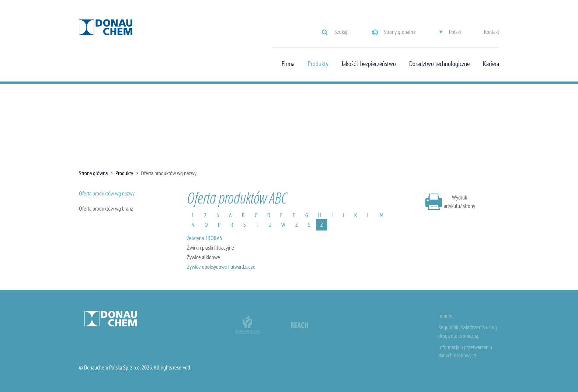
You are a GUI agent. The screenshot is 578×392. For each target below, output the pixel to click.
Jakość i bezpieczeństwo (369, 64)
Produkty (318, 64)
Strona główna (93, 173)
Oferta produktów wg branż (106, 208)
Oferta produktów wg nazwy (107, 193)
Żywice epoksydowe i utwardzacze (221, 267)
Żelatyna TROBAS (205, 238)
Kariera (491, 64)
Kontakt (492, 32)
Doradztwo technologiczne (439, 64)
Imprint (445, 316)
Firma (288, 64)
